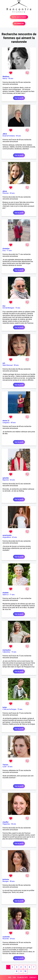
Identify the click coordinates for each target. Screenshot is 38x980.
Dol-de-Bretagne (8, 308)
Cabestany (6, 652)
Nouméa (6, 939)
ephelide (6, 478)
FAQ (10, 977)
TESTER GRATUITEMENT (19, 17)
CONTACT (33, 977)
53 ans (12, 193)
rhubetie (6, 593)
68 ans (13, 423)
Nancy (5, 78)
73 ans (18, 308)
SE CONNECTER (19, 24)
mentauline (7, 650)
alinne (5, 191)
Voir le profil (19, 98)
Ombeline (6, 249)
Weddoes (6, 77)
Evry (4, 250)
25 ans (10, 767)
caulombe (6, 937)
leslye (5, 707)
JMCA (5, 134)
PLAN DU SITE (23, 977)
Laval (4, 767)
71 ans (9, 250)
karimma (6, 879)
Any (4, 306)
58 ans (16, 365)
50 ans (11, 78)
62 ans (12, 480)
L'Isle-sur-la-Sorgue (9, 709)
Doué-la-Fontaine (9, 136)
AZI (4, 363)
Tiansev (5, 765)
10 (25, 971)
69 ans (18, 136)
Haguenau (6, 824)
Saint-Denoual (8, 365)
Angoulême (7, 537)
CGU (14, 977)
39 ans (12, 939)
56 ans (14, 824)
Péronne (6, 193)
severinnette (7, 535)
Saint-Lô (5, 595)
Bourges (6, 881)
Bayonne (6, 480)
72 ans (14, 652)
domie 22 (6, 421)
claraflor (6, 822)
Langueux (6, 423)
